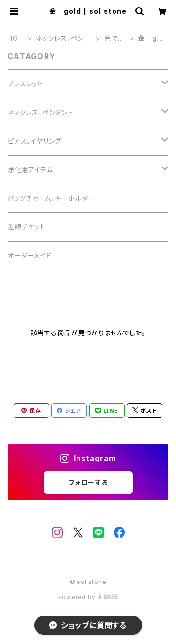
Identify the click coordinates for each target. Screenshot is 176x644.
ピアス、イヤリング (34, 141)
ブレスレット (25, 84)
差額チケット (27, 227)
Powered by (88, 597)
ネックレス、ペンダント (63, 39)
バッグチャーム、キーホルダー (51, 198)
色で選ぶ (114, 39)
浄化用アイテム (30, 170)
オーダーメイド (30, 255)
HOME (16, 39)
